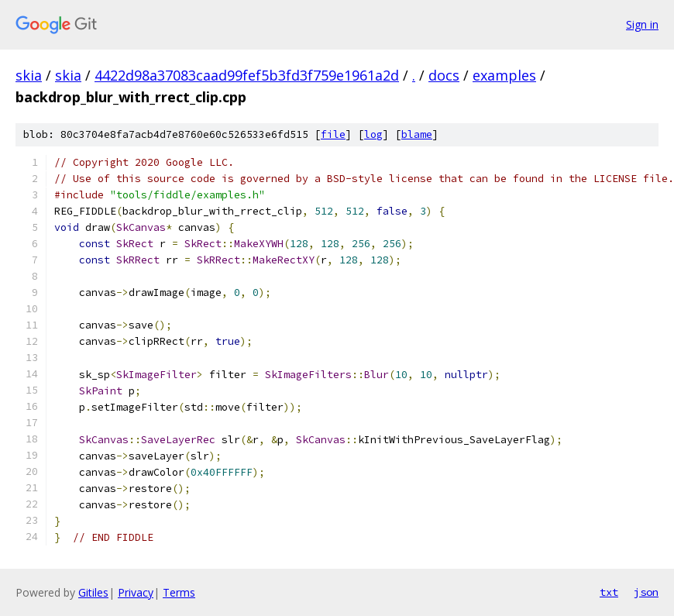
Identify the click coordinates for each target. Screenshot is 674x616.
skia (29, 75)
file (333, 134)
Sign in (642, 24)
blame (417, 134)
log (373, 134)
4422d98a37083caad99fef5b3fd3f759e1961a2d (247, 75)
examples (504, 75)
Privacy (136, 592)
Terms (179, 592)
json (646, 592)
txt (609, 592)
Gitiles (93, 592)
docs (444, 75)
